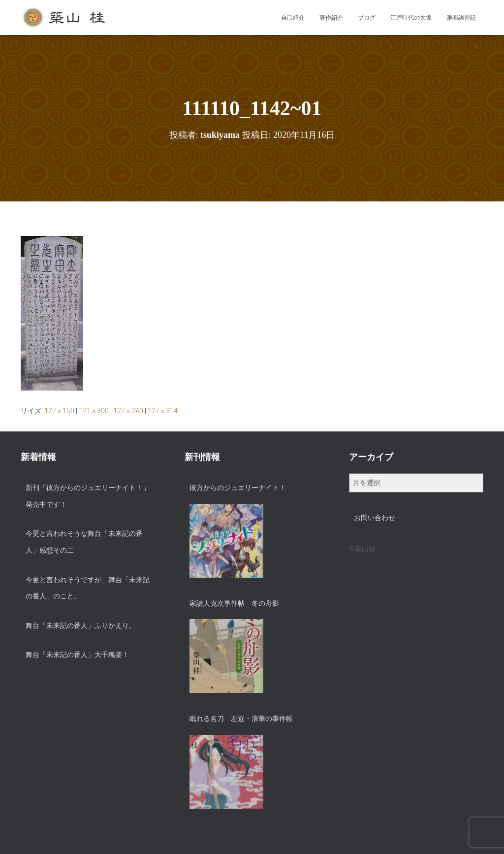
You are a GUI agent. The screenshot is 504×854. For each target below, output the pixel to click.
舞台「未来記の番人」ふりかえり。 (81, 625)
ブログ (367, 18)
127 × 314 (163, 411)
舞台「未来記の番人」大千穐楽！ (77, 655)
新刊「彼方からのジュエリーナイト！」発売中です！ (88, 496)
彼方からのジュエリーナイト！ (238, 488)
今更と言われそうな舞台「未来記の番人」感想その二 (84, 542)
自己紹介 (293, 18)
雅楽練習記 (461, 18)
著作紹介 (331, 18)
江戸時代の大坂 (411, 18)
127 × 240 (128, 411)
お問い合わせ (375, 518)
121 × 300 (94, 411)
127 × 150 (59, 411)
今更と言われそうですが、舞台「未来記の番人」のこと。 (88, 588)
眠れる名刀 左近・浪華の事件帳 (241, 719)
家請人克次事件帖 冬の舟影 (234, 603)
